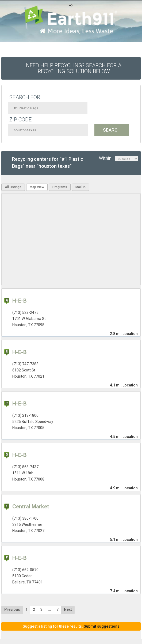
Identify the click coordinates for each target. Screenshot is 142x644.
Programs (60, 187)
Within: (118, 158)
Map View (37, 187)
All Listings (13, 187)
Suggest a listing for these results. (71, 626)
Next (68, 609)
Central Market (31, 507)
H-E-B (20, 301)
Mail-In (80, 187)
